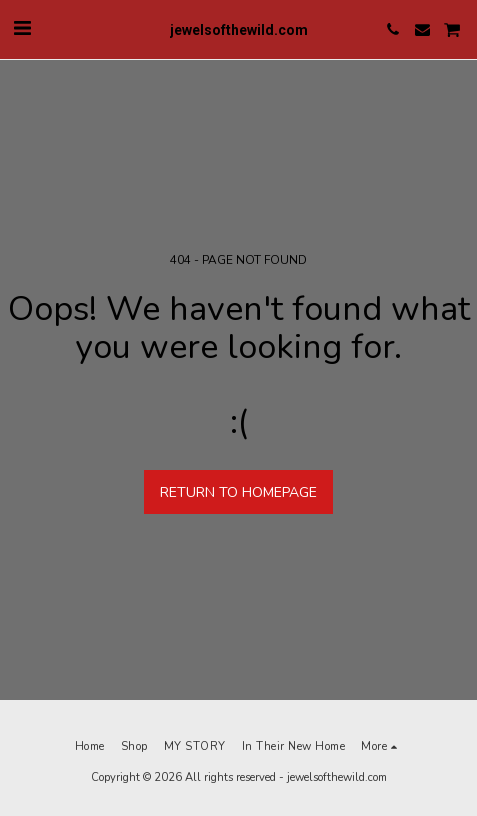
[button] (22, 28)
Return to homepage (238, 492)
